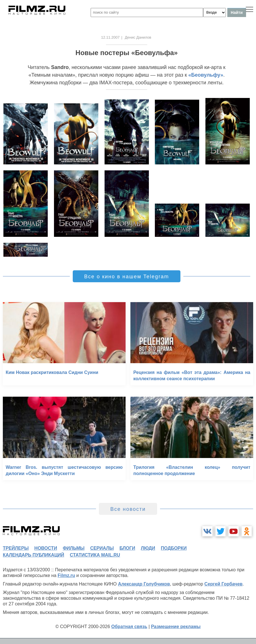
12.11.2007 (110, 37)
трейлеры (16, 548)
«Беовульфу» (206, 75)
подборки (174, 548)
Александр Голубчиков (144, 584)
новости (46, 548)
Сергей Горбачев (223, 584)
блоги (127, 548)
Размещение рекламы (176, 627)
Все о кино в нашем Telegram (126, 277)
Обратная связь (129, 627)
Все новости (128, 509)
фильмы (74, 548)
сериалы (102, 548)
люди (148, 548)
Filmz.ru (66, 575)
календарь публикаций (34, 555)
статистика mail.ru (95, 555)
